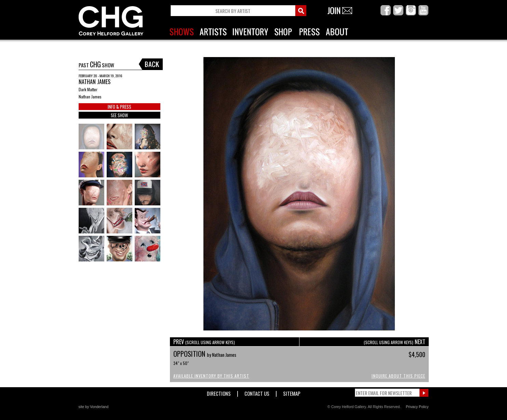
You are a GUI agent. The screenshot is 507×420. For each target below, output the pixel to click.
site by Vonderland (94, 407)
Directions (219, 392)
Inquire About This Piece (398, 376)
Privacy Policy (417, 407)
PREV (204, 342)
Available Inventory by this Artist (211, 376)
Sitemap (292, 392)
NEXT (395, 342)
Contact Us (257, 392)
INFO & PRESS (119, 107)
